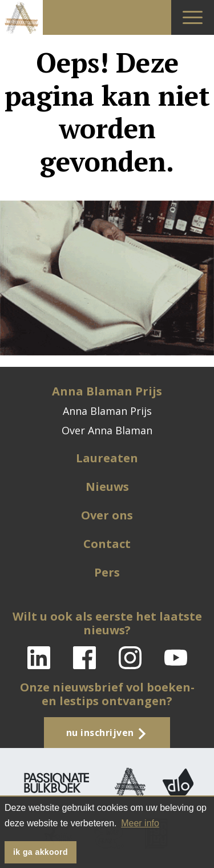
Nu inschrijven (107, 733)
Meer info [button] (140, 823)
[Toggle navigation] (193, 17)
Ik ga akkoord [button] (41, 852)
